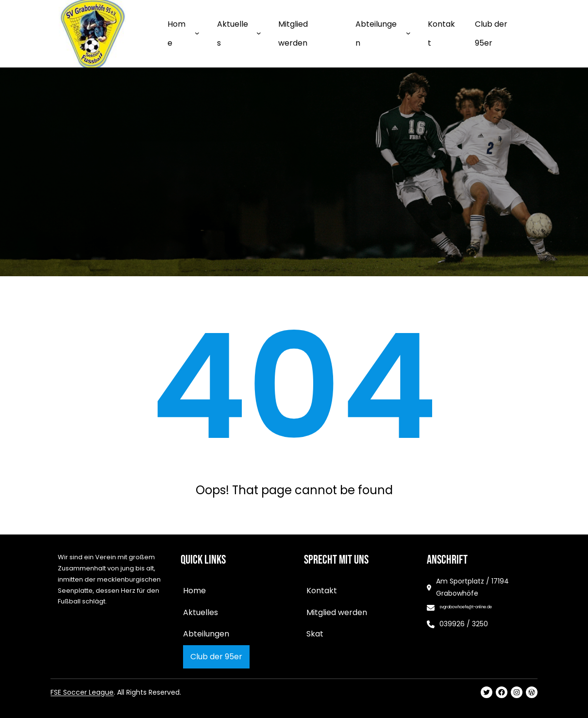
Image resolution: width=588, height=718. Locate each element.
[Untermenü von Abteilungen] (408, 33)
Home (176, 33)
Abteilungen (376, 33)
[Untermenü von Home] (197, 33)
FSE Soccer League (82, 692)
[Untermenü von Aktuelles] (259, 33)
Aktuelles (233, 33)
